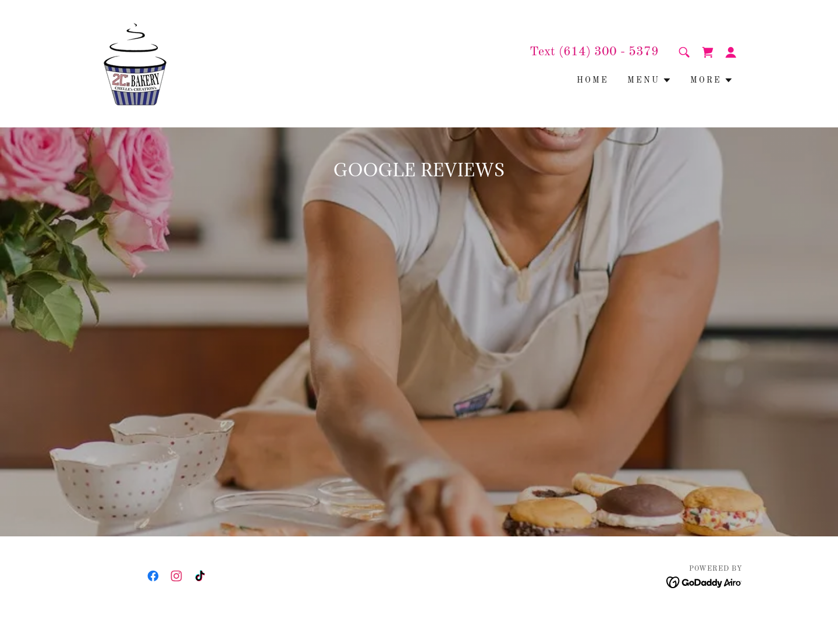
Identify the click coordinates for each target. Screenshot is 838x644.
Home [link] (593, 80)
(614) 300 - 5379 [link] (609, 52)
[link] (135, 63)
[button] (731, 52)
